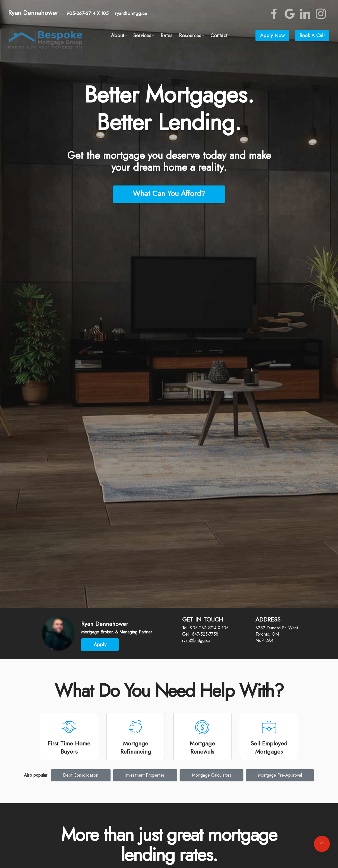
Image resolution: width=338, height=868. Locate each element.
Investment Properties (145, 775)
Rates (166, 35)
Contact (219, 35)
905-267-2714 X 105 (88, 13)
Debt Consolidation (81, 775)
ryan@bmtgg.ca (131, 13)
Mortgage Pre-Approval (280, 775)
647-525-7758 (205, 634)
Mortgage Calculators (212, 775)
